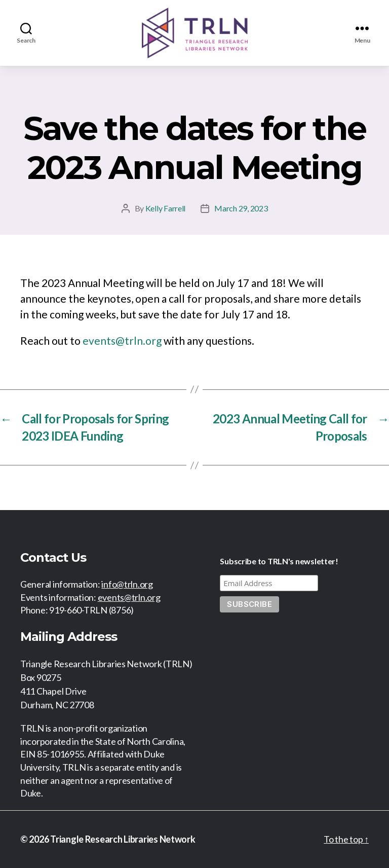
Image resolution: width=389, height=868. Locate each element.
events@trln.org (122, 340)
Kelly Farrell (166, 208)
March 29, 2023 (241, 208)
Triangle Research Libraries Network (123, 839)
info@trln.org (127, 584)
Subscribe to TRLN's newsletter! (279, 561)
